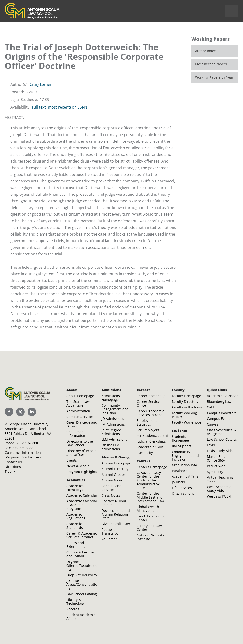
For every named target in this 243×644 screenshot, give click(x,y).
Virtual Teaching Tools (220, 479)
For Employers (148, 430)
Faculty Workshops (187, 422)
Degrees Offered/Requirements (82, 565)
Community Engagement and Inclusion (115, 409)
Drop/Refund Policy (82, 575)
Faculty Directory (185, 401)
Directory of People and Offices (82, 453)
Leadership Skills (150, 447)
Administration (78, 411)
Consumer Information (76, 434)
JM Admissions (113, 424)
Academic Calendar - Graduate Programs (82, 505)
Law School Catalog (82, 594)
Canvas (213, 424)
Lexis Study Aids (220, 451)
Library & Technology (75, 601)
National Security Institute (150, 537)
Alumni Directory (115, 469)
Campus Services (80, 417)
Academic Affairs (185, 476)
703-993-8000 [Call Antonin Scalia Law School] (27, 443)
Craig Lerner (41, 84)
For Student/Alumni (152, 436)
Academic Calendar (82, 495)
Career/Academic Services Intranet (150, 413)
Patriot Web (216, 466)
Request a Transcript (110, 531)
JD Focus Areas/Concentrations (82, 584)
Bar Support (181, 446)
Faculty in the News (187, 407)
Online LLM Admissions (111, 447)
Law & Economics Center (150, 518)
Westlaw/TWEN (219, 496)
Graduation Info (184, 465)
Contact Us (13, 462)
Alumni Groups (114, 474)
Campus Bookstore (222, 413)
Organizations (183, 493)
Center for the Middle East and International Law (151, 497)
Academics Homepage (75, 488)
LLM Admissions (114, 439)
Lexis (211, 445)
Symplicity (145, 453)
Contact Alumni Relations (114, 503)
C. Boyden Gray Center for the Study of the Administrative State (149, 480)
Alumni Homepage (116, 463)
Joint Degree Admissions (111, 432)
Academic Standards (75, 526)
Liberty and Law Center (149, 528)
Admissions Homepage (111, 398)
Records (73, 609)
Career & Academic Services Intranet (82, 535)
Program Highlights (82, 472)
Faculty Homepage (186, 396)
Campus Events (219, 419)
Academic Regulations (76, 516)
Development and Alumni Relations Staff (116, 514)
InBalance (180, 471)
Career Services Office (149, 403)
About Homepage (80, 396)
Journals (178, 482)
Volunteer (109, 539)
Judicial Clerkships (151, 441)
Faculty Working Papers (184, 415)
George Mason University (28, 424)
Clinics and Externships (76, 545)
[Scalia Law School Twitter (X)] (20, 412)
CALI (210, 407)
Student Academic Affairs (81, 617)
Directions (13, 467)
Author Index (206, 51)
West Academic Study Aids (219, 489)
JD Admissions (113, 419)
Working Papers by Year (214, 77)
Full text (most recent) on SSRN (59, 107)
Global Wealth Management (148, 509)
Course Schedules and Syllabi (81, 554)
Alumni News (112, 480)
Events (72, 460)
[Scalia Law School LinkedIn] (32, 412)
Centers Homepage (152, 467)
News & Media (78, 466)
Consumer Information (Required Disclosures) (23, 455)
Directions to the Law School (80, 443)
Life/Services (182, 488)
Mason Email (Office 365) (217, 458)
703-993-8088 (23, 448)
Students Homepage (180, 438)
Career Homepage (151, 396)
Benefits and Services (112, 488)
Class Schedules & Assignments (221, 432)
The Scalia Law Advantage (78, 403)
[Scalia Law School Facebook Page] (9, 412)
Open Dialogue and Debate (82, 424)
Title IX (10, 471)
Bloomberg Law (219, 401)
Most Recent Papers (211, 64)
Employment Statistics (147, 422)
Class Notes (111, 495)
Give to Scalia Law (116, 524)
